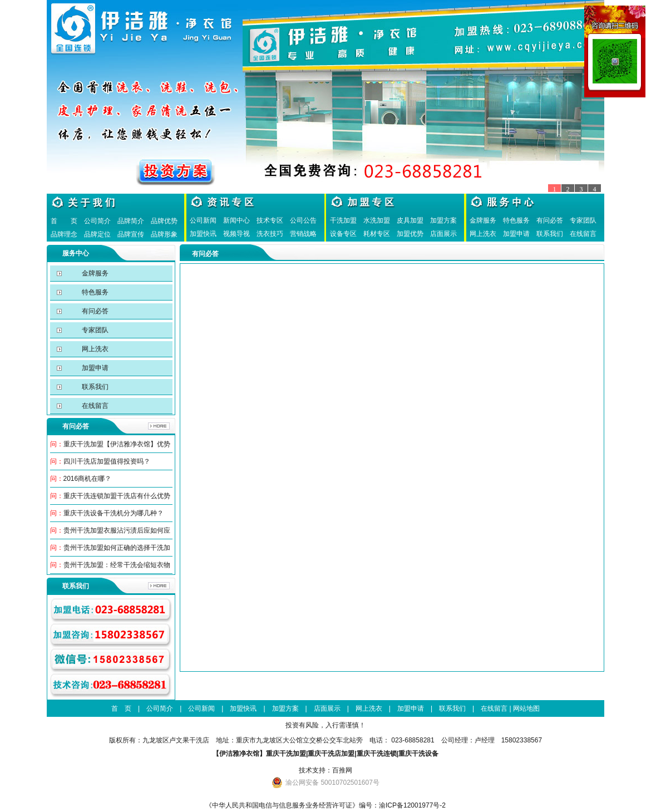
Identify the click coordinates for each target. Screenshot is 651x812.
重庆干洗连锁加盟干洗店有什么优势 (117, 496)
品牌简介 (131, 221)
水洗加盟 (377, 220)
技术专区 (270, 220)
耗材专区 (377, 234)
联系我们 (550, 234)
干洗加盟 (343, 220)
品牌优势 (164, 221)
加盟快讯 (203, 234)
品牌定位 (97, 234)
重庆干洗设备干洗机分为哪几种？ (114, 513)
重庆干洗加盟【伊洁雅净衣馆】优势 (117, 444)
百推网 (342, 770)
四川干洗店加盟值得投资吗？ (107, 461)
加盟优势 (410, 234)
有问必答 (550, 220)
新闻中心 (236, 220)
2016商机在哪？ (88, 479)
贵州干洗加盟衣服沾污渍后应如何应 (117, 530)
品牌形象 (164, 234)
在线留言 (583, 234)
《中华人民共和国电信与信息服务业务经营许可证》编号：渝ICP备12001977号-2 (325, 805)
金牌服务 (483, 220)
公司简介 (97, 221)
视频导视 (236, 234)
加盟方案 (443, 220)
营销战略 (303, 234)
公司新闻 (203, 220)
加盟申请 (516, 234)
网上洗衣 (483, 234)
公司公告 (303, 220)
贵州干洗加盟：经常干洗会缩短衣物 (117, 565)
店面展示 (443, 234)
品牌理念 (64, 234)
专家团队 (583, 220)
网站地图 (526, 708)
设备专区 (343, 234)
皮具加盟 (410, 220)
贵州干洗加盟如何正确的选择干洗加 (117, 548)
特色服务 (516, 220)
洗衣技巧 (270, 234)
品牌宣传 (131, 234)
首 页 (64, 221)
